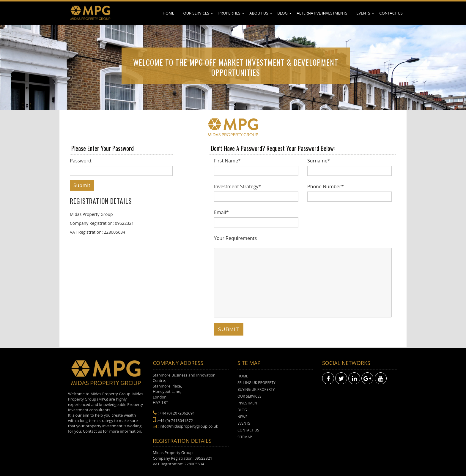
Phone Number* (326, 186)
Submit (82, 185)
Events (363, 13)
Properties (229, 13)
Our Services (196, 13)
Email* (221, 212)
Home (168, 13)
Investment (248, 403)
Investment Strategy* (237, 186)
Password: (81, 161)
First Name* (227, 161)
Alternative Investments (322, 13)
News (242, 417)
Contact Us (391, 13)
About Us (259, 13)
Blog (282, 13)
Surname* (319, 161)
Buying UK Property (256, 389)
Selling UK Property (256, 383)
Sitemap (245, 437)
